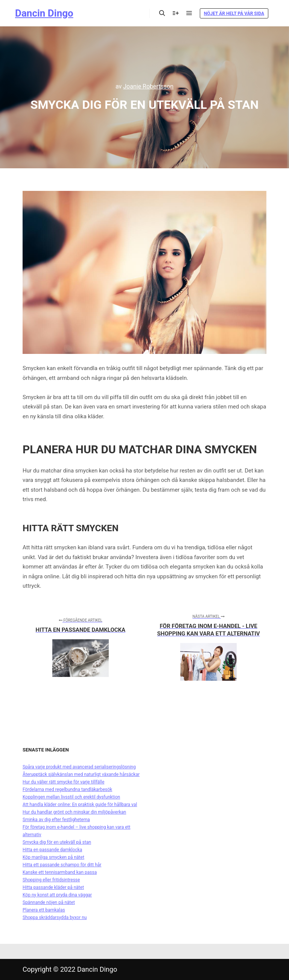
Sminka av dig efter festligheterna (56, 820)
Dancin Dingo (44, 13)
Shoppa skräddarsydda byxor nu (55, 918)
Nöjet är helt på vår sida (234, 14)
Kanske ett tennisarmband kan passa (60, 872)
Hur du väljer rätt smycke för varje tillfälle (63, 782)
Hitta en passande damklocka (52, 850)
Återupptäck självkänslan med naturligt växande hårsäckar (81, 774)
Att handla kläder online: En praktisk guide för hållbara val (80, 805)
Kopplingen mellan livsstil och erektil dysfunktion (71, 797)
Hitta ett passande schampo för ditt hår (62, 865)
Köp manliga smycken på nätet (53, 857)
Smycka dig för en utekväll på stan (57, 842)
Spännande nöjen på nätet (49, 902)
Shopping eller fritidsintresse (51, 880)
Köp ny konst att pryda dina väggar (57, 895)
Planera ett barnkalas (44, 910)
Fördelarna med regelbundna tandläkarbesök (67, 789)
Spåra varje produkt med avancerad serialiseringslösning (79, 767)
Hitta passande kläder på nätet (53, 887)
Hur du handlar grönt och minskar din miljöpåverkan (74, 812)
